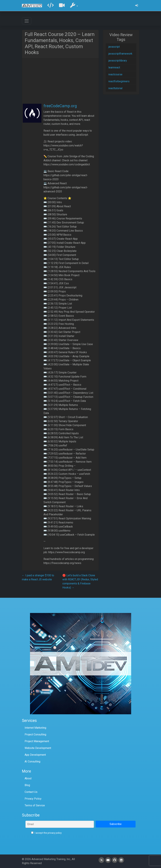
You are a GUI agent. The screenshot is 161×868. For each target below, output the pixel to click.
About (28, 778)
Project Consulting (35, 734)
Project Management (37, 741)
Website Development (38, 748)
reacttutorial (115, 88)
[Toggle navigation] (27, 21)
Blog (27, 785)
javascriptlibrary (118, 61)
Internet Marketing (35, 728)
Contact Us (31, 792)
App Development (35, 755)
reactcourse (115, 74)
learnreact (114, 67)
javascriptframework (120, 54)
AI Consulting (32, 762)
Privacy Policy (33, 799)
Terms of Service (35, 805)
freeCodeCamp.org (60, 106)
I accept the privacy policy (46, 833)
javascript (114, 47)
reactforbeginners (119, 81)
